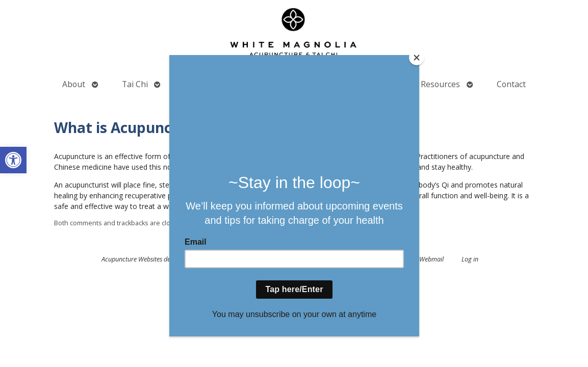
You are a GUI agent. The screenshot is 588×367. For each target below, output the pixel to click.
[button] (13, 160)
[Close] (417, 58)
